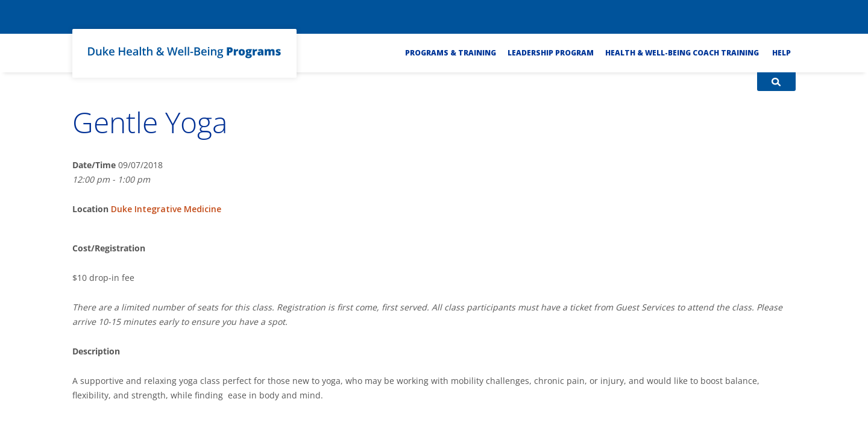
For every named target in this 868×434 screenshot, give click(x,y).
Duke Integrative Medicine (166, 209)
